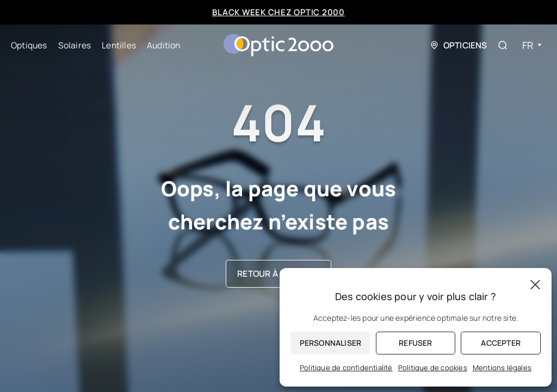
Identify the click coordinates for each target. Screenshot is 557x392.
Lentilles (119, 45)
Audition (164, 45)
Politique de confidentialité (346, 368)
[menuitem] (532, 45)
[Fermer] (535, 284)
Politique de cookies (433, 368)
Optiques (29, 45)
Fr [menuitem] (528, 45)
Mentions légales (502, 368)
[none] (532, 45)
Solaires (75, 45)
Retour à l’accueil (278, 273)
